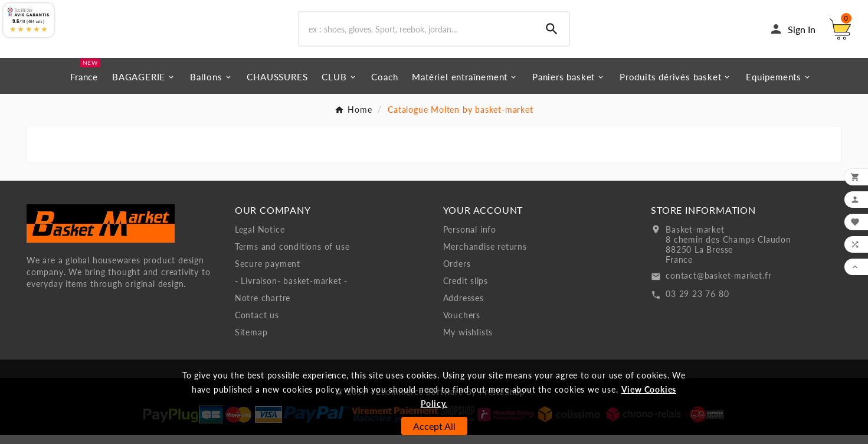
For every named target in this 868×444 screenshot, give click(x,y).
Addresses (464, 307)
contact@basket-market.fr (718, 284)
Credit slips (466, 290)
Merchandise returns (485, 255)
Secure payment (268, 272)
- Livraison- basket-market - (291, 290)
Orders (457, 272)
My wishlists (468, 341)
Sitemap (251, 341)
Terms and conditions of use (292, 255)
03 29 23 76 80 (697, 303)
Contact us (257, 324)
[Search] (417, 34)
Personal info (470, 238)
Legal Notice (260, 238)
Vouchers (462, 324)
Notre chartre (263, 307)
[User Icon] (792, 34)
